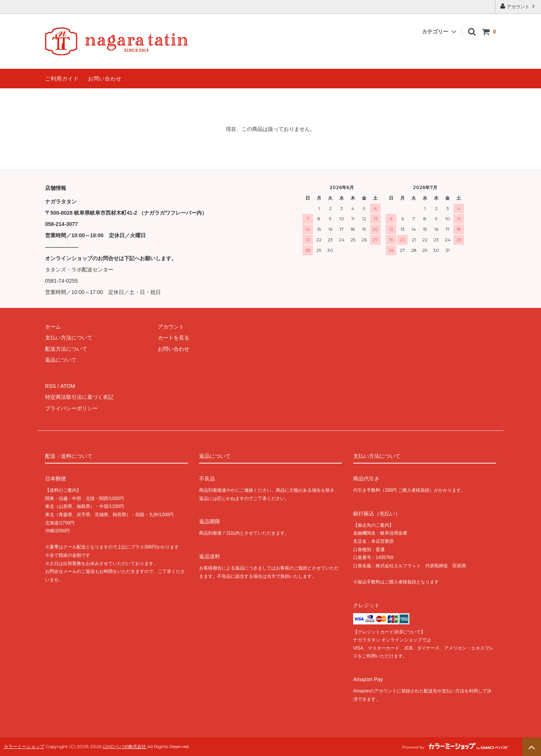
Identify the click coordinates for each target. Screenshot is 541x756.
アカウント (518, 6)
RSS (51, 386)
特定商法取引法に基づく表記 (79, 397)
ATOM (67, 386)
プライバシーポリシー (71, 408)
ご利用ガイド (62, 79)
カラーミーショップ (24, 746)
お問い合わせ (105, 79)
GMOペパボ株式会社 (124, 746)
